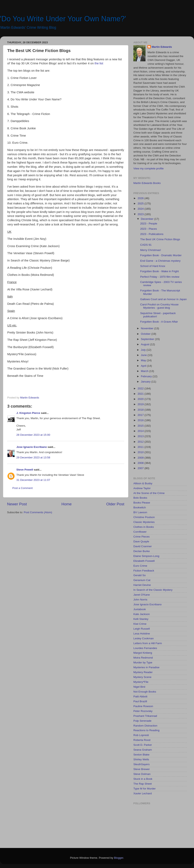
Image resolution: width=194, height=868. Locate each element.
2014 (141, 431)
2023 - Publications (152, 234)
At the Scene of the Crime (149, 493)
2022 (141, 388)
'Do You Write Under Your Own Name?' (63, 19)
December (148, 219)
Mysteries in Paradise (146, 667)
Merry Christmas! (151, 250)
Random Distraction (145, 726)
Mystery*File (141, 682)
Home (66, 504)
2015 (141, 426)
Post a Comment (23, 488)
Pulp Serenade (142, 721)
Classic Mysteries (144, 522)
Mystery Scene (142, 677)
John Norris (140, 600)
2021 (141, 394)
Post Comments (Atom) (38, 512)
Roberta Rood (142, 740)
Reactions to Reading (146, 730)
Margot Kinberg (143, 653)
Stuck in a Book (143, 779)
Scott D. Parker (143, 745)
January (146, 382)
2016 (141, 420)
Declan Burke (142, 551)
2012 (141, 442)
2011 (141, 447)
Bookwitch (140, 507)
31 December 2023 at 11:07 (33, 480)
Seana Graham (143, 750)
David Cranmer (143, 546)
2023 (141, 214)
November (148, 328)
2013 (141, 436)
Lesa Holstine (142, 634)
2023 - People (149, 224)
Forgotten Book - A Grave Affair (159, 322)
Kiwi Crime (140, 624)
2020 (141, 399)
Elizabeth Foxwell (144, 561)
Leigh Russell (142, 629)
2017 (141, 415)
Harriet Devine (142, 585)
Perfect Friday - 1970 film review (160, 277)
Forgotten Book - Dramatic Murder (161, 255)
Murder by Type (143, 662)
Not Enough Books (145, 692)
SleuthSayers (141, 764)
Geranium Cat (142, 580)
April (144, 366)
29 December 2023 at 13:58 (33, 457)
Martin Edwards (162, 47)
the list (99, 63)
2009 (141, 458)
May (144, 360)
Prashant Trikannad (145, 716)
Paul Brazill (140, 701)
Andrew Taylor (142, 488)
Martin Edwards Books (147, 183)
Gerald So (140, 575)
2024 (141, 209)
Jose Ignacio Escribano (32, 447)
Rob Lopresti (141, 735)
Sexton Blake (141, 755)
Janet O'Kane (142, 595)
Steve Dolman (142, 774)
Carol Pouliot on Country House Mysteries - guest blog (159, 306)
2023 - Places (149, 229)
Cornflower (140, 532)
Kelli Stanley (141, 619)
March (145, 371)
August (145, 344)
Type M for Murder (144, 789)
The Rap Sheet (143, 784)
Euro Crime (140, 566)
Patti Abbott (140, 696)
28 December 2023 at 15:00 (33, 435)
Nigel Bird (139, 687)
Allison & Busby (143, 483)
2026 (141, 198)
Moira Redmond (143, 658)
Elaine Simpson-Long (146, 556)
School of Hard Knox (153, 266)
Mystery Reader (143, 672)
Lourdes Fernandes (145, 648)
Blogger (119, 858)
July (144, 350)
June (144, 355)
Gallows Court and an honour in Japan (163, 299)
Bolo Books (140, 498)
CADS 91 (146, 245)
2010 (141, 452)
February (147, 376)
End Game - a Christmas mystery (160, 261)
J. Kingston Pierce (28, 413)
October (146, 334)
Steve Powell (25, 470)
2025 (141, 203)
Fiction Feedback (144, 571)
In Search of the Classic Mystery (153, 590)
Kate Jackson (142, 614)
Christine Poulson (144, 517)
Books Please (142, 503)
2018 (141, 410)
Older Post (115, 504)
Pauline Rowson (143, 706)
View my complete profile (149, 168)
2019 (141, 404)
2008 (141, 463)
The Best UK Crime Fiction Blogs (160, 239)
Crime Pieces (141, 537)
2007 (141, 468)
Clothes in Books (144, 527)
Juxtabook (140, 609)
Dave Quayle (141, 541)
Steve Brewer (142, 769)
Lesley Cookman (144, 638)
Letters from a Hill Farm (148, 643)
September (148, 339)
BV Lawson (140, 512)
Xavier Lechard (143, 793)
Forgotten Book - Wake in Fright (160, 271)
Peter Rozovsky (143, 711)
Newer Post (17, 504)
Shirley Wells (141, 759)
